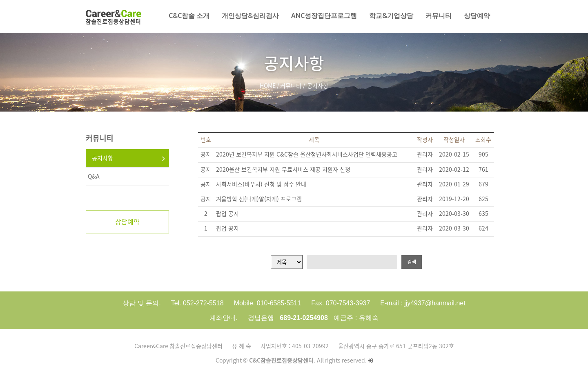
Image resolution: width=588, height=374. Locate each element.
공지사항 (102, 158)
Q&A (94, 177)
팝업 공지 (227, 214)
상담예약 (477, 16)
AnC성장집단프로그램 (324, 16)
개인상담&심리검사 (250, 16)
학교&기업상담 (391, 16)
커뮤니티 (439, 16)
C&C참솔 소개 (189, 16)
